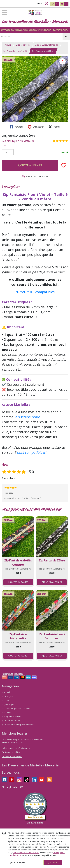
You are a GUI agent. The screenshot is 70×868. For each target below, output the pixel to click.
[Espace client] (47, 4)
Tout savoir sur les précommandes (18, 725)
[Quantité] (8, 152)
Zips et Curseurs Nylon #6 (47, 45)
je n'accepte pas (18, 862)
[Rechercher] (66, 37)
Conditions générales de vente (16, 709)
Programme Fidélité (11, 717)
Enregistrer (36, 127)
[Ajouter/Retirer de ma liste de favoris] (64, 165)
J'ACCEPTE (53, 862)
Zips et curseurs (23, 45)
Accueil (8, 45)
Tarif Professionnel (11, 721)
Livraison (7, 713)
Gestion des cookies (11, 752)
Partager (16, 127)
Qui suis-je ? (8, 704)
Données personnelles (12, 757)
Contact (39, 4)
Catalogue (7, 696)
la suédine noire (27, 417)
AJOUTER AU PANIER (30, 165)
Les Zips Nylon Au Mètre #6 (18, 141)
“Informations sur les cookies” (26, 853)
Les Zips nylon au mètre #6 (15, 51)
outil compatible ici (31, 452)
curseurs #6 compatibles (35, 292)
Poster (54, 127)
